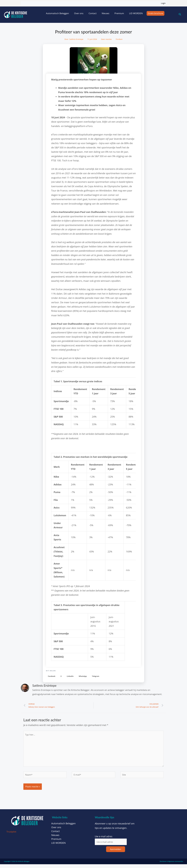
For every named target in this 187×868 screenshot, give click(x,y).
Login (163, 3)
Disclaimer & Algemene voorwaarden (171, 865)
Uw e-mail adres (104, 840)
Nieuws (105, 13)
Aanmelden (116, 853)
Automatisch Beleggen (57, 13)
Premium (119, 13)
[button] (52, 676)
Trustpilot (12, 835)
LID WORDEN (136, 13)
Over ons (79, 13)
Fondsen (119, 39)
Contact (93, 13)
